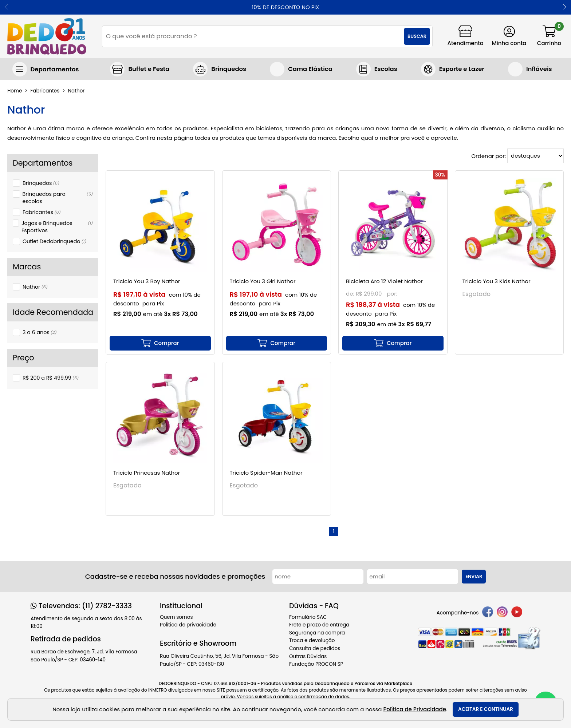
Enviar (474, 576)
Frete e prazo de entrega (319, 625)
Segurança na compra (317, 633)
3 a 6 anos (40, 332)
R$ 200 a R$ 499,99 (51, 378)
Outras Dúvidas (308, 656)
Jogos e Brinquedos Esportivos (57, 227)
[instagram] (502, 613)
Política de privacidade (188, 625)
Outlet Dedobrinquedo (54, 241)
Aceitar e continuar (486, 709)
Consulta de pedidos (315, 648)
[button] (565, 7)
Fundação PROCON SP (316, 664)
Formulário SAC (308, 617)
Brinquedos (41, 183)
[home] (47, 36)
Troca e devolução (312, 640)
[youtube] (517, 613)
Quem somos (176, 617)
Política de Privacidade (415, 709)
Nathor (35, 287)
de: (351, 294)
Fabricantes (42, 212)
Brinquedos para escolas (58, 198)
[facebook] (488, 613)
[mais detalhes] (160, 343)
